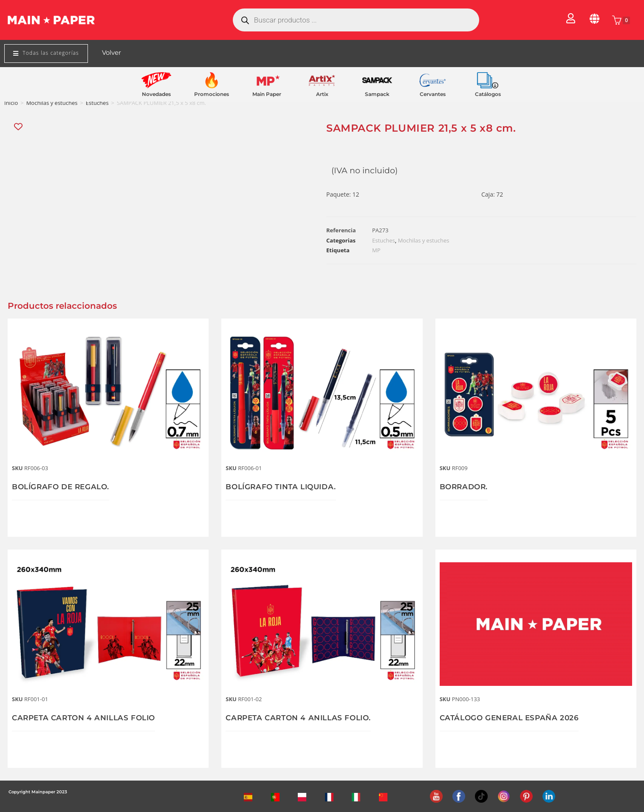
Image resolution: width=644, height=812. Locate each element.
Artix (322, 94)
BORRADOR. (465, 487)
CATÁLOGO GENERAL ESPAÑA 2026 (513, 718)
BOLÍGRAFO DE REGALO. (64, 487)
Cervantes (433, 94)
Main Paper (267, 94)
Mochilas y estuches (52, 103)
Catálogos (488, 94)
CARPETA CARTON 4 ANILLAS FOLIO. (302, 718)
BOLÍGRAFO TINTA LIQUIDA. (284, 487)
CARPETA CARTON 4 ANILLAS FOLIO (87, 718)
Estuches (97, 103)
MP (376, 250)
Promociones (212, 94)
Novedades (156, 94)
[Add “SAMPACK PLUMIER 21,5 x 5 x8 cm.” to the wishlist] (19, 127)
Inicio (11, 103)
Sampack (377, 94)
